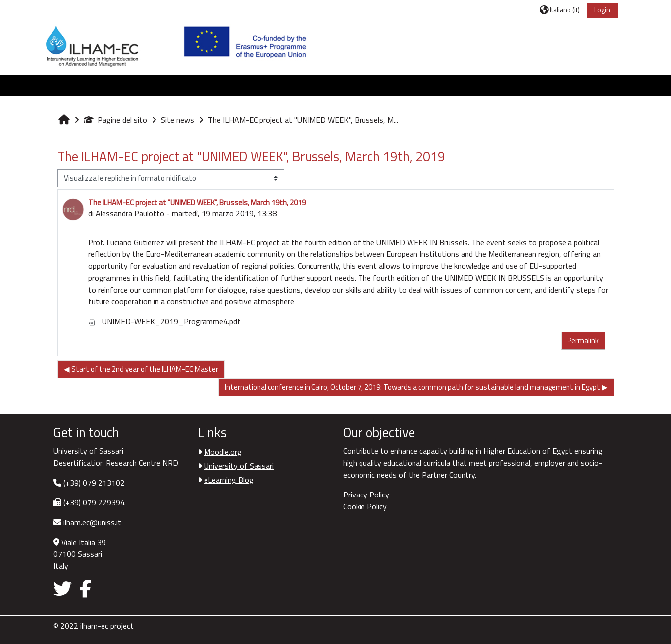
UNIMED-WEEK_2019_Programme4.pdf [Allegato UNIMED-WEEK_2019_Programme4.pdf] (164, 321)
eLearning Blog (229, 480)
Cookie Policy (365, 506)
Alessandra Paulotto (130, 213)
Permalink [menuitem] (583, 340)
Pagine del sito (115, 120)
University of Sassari (239, 466)
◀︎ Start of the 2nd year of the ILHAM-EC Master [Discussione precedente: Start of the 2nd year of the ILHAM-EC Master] (141, 369)
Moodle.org (223, 452)
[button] (560, 10)
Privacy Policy (366, 495)
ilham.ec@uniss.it (91, 522)
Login (602, 10)
